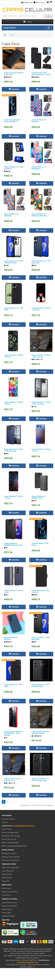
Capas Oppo (6, 913)
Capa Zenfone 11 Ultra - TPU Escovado (14, 450)
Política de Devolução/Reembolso (14, 846)
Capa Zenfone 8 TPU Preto (40, 544)
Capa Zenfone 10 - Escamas (39, 121)
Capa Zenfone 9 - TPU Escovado (41, 638)
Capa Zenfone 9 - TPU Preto (13, 685)
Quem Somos (7, 829)
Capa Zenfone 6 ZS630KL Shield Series (13, 544)
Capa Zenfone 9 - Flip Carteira (40, 591)
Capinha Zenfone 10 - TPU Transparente (41, 780)
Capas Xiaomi (7, 909)
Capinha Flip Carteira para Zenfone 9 (41, 732)
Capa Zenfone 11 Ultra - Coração (41, 309)
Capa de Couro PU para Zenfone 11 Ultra (41, 74)
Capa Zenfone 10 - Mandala (12, 215)
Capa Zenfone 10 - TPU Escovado (41, 262)
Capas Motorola (8, 871)
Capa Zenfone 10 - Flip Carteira (13, 168)
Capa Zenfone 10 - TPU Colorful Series (14, 262)
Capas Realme (7, 878)
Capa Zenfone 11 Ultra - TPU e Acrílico (41, 403)
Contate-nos (27, 2)
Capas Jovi (6, 881)
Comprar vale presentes (11, 857)
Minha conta (40, 2)
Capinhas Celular (8, 916)
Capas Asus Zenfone (9, 906)
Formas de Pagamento (10, 832)
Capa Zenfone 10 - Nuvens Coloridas (39, 215)
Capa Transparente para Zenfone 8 (12, 121)
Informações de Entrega (11, 836)
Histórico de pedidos (9, 892)
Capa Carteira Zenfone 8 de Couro (14, 74)
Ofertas (5, 822)
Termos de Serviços (9, 839)
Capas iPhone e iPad (9, 902)
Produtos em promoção (10, 860)
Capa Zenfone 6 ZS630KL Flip (38, 497)
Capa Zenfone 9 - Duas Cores (13, 591)
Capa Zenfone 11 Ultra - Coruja (14, 356)
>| (15, 802)
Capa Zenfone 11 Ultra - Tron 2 (14, 497)
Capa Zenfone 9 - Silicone (11, 638)
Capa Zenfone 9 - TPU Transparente (41, 685)
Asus (12, 35)
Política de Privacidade (10, 843)
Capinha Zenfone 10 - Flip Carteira (13, 780)
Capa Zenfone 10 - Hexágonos (39, 168)
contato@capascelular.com (23, 826)
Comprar (14, 89)
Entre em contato (8, 819)
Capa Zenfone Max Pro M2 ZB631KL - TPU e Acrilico (14, 733)
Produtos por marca (9, 853)
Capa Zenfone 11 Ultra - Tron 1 (41, 450)
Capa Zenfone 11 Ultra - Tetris (14, 403)
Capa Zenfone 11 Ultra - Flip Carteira (41, 356)
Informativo (6, 895)
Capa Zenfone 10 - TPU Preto (14, 309)
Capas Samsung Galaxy (10, 867)
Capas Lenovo (7, 874)
